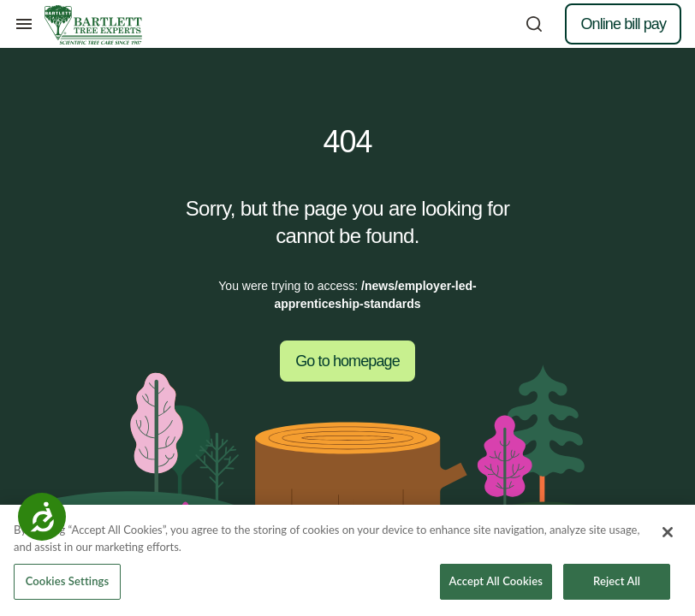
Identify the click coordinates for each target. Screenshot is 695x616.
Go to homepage (347, 361)
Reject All (617, 581)
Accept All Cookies (496, 581)
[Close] (668, 532)
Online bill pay (623, 24)
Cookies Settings (68, 581)
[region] (347, 560)
